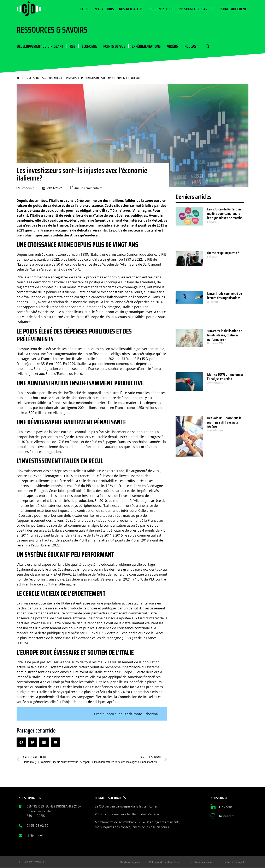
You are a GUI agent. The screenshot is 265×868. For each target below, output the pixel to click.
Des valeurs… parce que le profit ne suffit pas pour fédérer (224, 423)
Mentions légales (134, 862)
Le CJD (85, 9)
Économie (89, 46)
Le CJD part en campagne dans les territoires (126, 806)
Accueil (21, 78)
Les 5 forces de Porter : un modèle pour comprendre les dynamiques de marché (225, 214)
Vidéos (172, 46)
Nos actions (104, 9)
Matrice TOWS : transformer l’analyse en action (225, 377)
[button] (207, 46)
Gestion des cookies (204, 862)
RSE (72, 46)
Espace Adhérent (233, 9)
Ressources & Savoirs (197, 9)
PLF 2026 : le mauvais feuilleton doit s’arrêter (127, 814)
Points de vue (114, 46)
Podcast (190, 46)
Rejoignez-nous (161, 9)
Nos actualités (131, 9)
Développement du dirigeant (40, 46)
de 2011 (106, 536)
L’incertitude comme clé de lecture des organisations (225, 296)
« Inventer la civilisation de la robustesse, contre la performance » (225, 335)
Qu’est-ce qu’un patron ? (223, 253)
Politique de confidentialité (168, 862)
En (99, 471)
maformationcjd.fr (235, 862)
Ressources (36, 78)
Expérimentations (146, 46)
